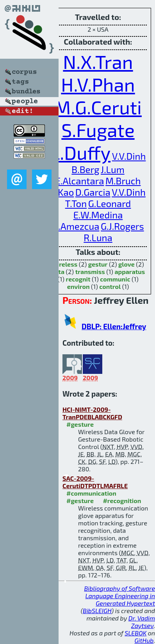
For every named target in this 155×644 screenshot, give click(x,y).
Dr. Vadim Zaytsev (142, 622)
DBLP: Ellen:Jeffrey (114, 326)
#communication (91, 493)
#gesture (80, 424)
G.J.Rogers (122, 226)
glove (126, 264)
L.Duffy (80, 152)
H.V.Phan (98, 84)
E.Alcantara (80, 181)
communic (115, 279)
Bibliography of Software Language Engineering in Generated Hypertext (119, 596)
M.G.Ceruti (98, 107)
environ (78, 286)
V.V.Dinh (129, 156)
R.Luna (98, 237)
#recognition (122, 501)
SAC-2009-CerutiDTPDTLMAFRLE (95, 482)
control (110, 286)
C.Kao (62, 192)
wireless (65, 264)
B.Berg (85, 169)
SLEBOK (135, 633)
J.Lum (113, 169)
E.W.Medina (98, 215)
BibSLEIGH (97, 611)
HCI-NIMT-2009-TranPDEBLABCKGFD (92, 413)
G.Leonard (110, 203)
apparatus (130, 271)
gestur (98, 264)
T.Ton (76, 203)
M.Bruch (123, 181)
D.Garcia (93, 192)
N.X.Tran (98, 61)
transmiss (90, 271)
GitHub (144, 640)
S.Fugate (98, 130)
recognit (78, 279)
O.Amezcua (76, 226)
